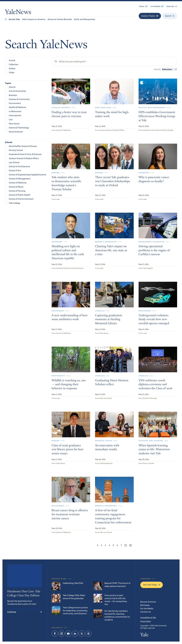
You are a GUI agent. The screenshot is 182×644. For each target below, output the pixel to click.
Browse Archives (148, 602)
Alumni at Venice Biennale (60, 19)
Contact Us (146, 612)
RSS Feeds (145, 605)
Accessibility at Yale (148, 617)
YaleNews (18, 13)
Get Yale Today (152, 585)
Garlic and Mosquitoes (84, 19)
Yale (144, 635)
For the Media (147, 608)
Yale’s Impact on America (34, 19)
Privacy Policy (146, 621)
